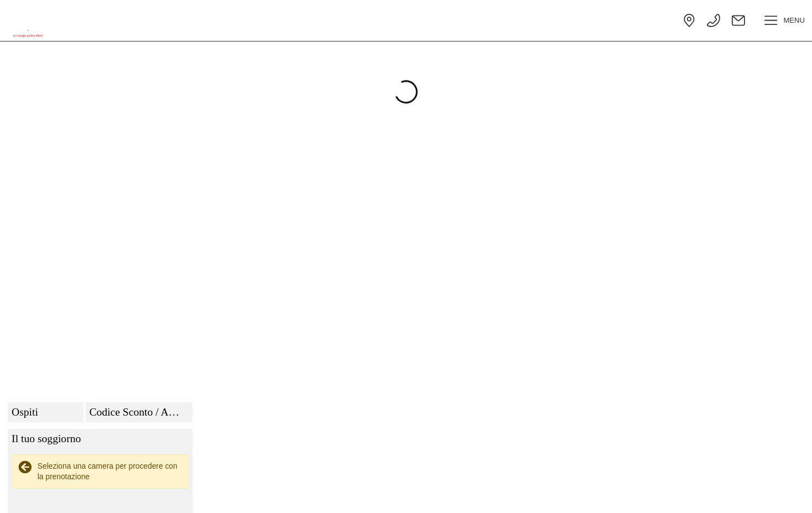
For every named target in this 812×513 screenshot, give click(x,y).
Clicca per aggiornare (763, 335)
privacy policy (605, 486)
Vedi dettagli (690, 386)
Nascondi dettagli (759, 386)
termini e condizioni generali (688, 486)
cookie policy (549, 486)
